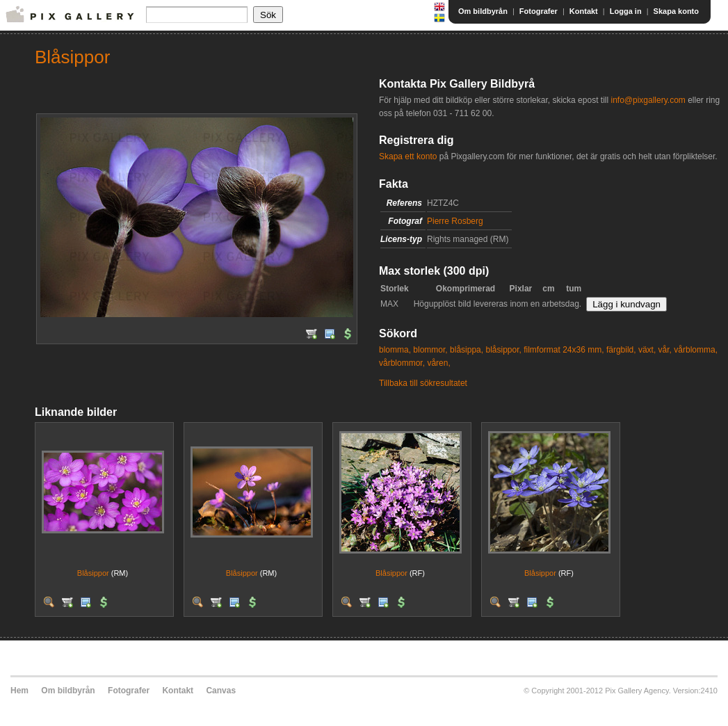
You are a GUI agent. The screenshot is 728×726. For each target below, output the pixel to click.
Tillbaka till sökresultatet (423, 383)
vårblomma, (696, 350)
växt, (647, 350)
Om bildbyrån (483, 11)
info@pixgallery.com (648, 100)
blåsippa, (467, 350)
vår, (665, 350)
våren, (438, 363)
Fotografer (539, 11)
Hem (19, 691)
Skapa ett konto (408, 156)
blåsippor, (503, 350)
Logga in (626, 11)
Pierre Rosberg (455, 221)
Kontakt (584, 11)
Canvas (221, 691)
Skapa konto (676, 11)
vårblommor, (402, 363)
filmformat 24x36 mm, (564, 350)
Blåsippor (93, 573)
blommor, (430, 350)
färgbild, (621, 350)
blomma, (395, 350)
